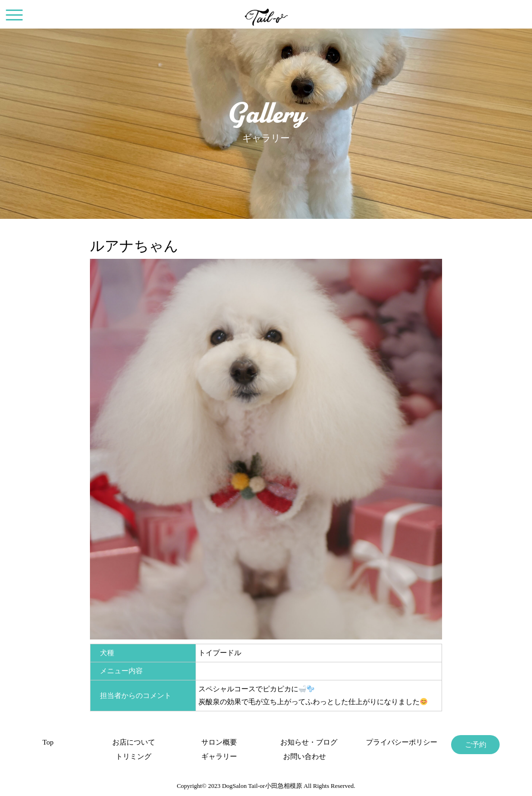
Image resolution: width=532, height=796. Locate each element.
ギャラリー (219, 757)
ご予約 (476, 745)
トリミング (133, 757)
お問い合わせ (305, 757)
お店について (134, 742)
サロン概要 (219, 742)
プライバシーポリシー (390, 742)
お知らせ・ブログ (305, 742)
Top (48, 742)
